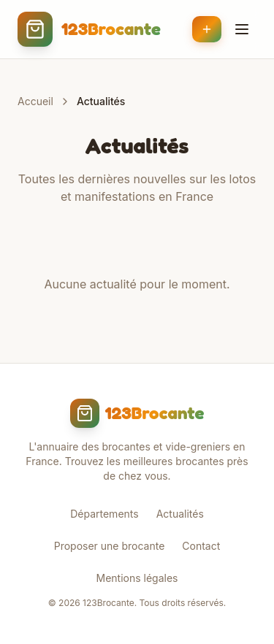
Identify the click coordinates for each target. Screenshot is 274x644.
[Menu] (242, 29)
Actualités (180, 514)
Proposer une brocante (110, 546)
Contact (201, 546)
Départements (104, 514)
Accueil (35, 101)
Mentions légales (137, 578)
